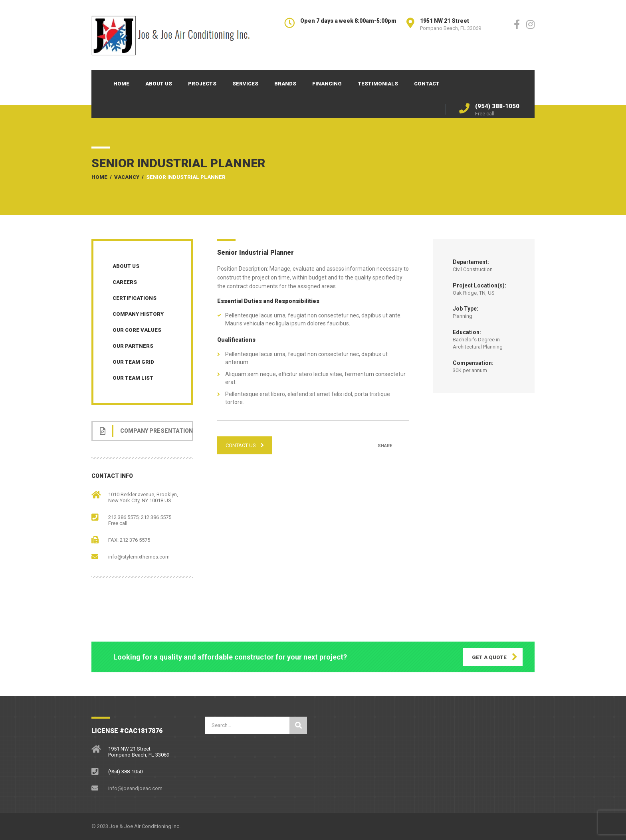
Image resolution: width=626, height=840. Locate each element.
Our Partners (133, 346)
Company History (138, 314)
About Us (159, 84)
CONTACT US (245, 445)
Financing (327, 84)
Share (385, 446)
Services (245, 84)
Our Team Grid (133, 362)
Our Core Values (137, 330)
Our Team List (133, 378)
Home (121, 84)
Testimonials (378, 84)
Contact (427, 84)
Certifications (135, 298)
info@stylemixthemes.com (139, 557)
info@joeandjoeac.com (135, 788)
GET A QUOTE (489, 657)
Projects (202, 84)
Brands (285, 84)
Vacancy (127, 177)
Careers (125, 282)
